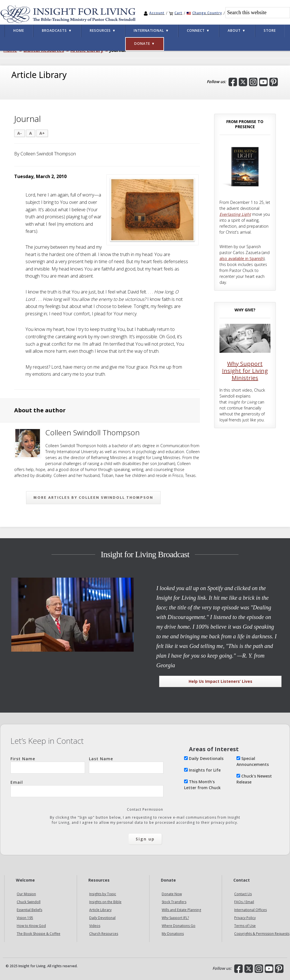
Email (87, 788)
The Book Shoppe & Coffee (39, 934)
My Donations (173, 934)
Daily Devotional (102, 918)
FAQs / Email (244, 902)
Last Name (126, 765)
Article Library (100, 910)
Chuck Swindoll (29, 902)
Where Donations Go (179, 926)
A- (20, 133)
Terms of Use (245, 926)
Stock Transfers (174, 902)
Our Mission (26, 894)
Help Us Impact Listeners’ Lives (220, 681)
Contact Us (243, 894)
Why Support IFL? (175, 918)
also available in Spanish (242, 258)
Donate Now (172, 894)
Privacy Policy (245, 918)
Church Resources (104, 934)
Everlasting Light (235, 214)
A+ (42, 133)
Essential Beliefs (29, 910)
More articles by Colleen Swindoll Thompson (93, 498)
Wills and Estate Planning (181, 910)
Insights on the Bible (105, 902)
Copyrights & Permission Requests (262, 934)
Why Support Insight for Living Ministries (245, 371)
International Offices (250, 910)
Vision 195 (25, 918)
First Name (48, 765)
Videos (95, 926)
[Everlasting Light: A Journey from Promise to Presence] (245, 190)
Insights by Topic (103, 894)
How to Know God (31, 926)
